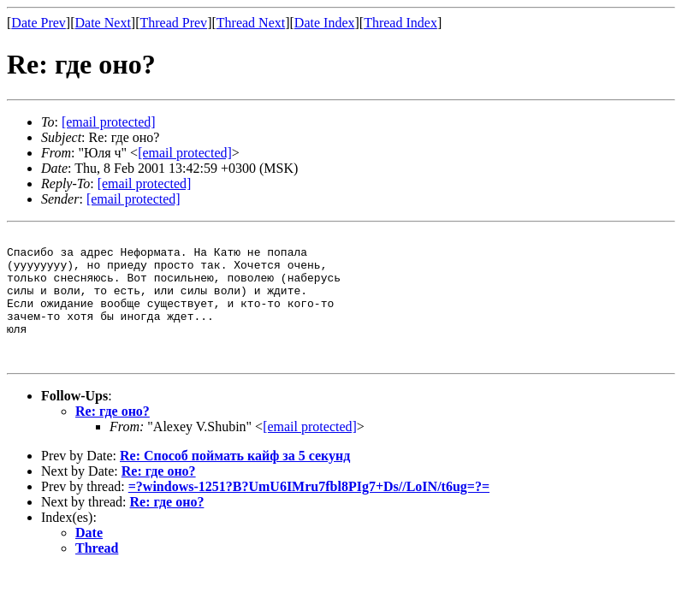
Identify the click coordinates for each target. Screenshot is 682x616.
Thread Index (400, 23)
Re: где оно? (113, 437)
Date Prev (39, 23)
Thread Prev (173, 23)
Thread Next (251, 23)
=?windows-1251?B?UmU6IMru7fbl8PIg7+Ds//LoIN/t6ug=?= (309, 512)
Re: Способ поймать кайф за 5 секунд (235, 481)
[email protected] (310, 452)
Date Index (325, 23)
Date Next (103, 23)
